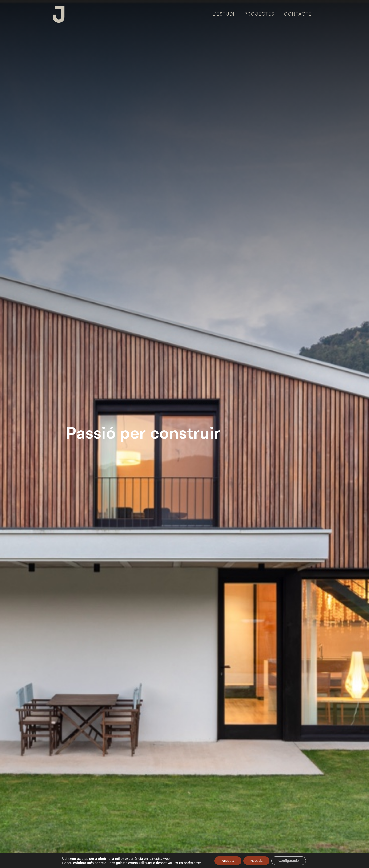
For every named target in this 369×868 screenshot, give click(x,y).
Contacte (298, 14)
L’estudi (224, 14)
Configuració (289, 861)
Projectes (259, 14)
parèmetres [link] (193, 863)
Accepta (228, 861)
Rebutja (256, 861)
